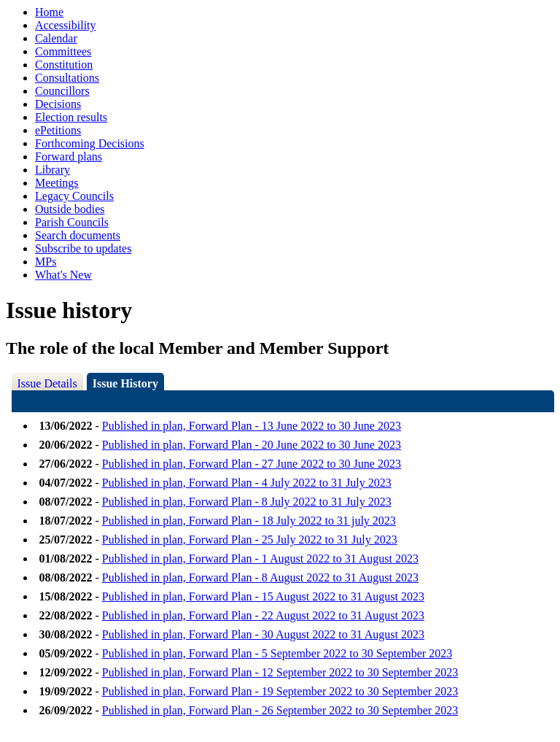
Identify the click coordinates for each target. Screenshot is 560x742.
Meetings (57, 183)
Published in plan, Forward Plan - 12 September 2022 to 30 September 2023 (280, 672)
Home (49, 12)
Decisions (58, 104)
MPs (46, 262)
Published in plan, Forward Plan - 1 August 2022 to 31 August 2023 (260, 559)
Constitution (64, 65)
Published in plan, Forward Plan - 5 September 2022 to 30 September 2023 (277, 653)
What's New (63, 275)
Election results (71, 117)
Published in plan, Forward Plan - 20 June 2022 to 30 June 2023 (252, 445)
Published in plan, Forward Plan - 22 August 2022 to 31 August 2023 (263, 615)
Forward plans (69, 156)
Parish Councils (72, 222)
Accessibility (66, 25)
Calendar (56, 38)
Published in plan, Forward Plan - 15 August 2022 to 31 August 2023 (263, 596)
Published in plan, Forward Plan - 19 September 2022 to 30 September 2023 (280, 691)
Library (52, 170)
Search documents (78, 235)
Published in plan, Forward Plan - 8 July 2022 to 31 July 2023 (247, 502)
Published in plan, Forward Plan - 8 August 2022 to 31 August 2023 (260, 577)
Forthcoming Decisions (90, 143)
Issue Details (47, 383)
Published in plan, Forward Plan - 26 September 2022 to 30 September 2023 (280, 710)
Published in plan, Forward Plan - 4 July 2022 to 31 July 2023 (247, 483)
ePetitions (58, 130)
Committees (63, 51)
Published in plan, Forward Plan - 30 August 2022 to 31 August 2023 (263, 634)
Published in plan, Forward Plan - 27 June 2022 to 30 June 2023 (252, 464)
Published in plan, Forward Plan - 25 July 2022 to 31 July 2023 (250, 540)
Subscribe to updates (83, 248)
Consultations (67, 78)
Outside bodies (70, 209)
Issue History (125, 383)
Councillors (62, 91)
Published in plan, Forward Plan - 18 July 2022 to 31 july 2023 (249, 521)
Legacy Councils (74, 196)
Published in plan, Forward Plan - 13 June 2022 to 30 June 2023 (252, 426)
